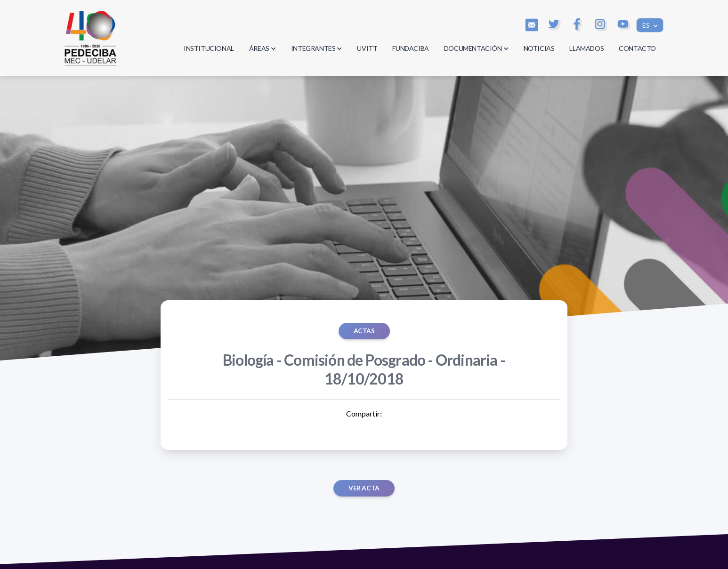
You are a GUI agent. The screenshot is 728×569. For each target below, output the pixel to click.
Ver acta (364, 488)
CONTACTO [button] (637, 48)
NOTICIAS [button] (539, 48)
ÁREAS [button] (263, 48)
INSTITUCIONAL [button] (209, 48)
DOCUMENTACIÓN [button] (476, 48)
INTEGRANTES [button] (317, 48)
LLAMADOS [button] (586, 48)
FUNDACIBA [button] (410, 48)
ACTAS (364, 331)
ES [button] (647, 25)
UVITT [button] (367, 48)
